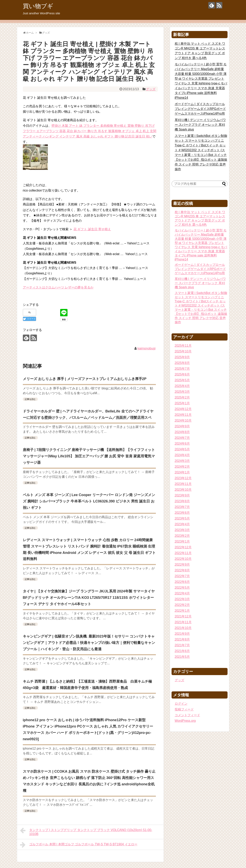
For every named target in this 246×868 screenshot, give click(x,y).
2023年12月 (183, 478)
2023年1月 (182, 541)
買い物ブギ (38, 6)
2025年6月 (182, 374)
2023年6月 (182, 513)
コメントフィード (187, 715)
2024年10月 (183, 420)
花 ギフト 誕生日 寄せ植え (92, 229)
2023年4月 (182, 524)
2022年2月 (182, 605)
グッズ (151, 89)
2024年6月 (182, 444)
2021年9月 (182, 634)
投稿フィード (184, 709)
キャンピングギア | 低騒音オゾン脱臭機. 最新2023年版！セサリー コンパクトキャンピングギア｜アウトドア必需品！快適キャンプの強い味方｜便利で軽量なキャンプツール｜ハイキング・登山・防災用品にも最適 (89, 643)
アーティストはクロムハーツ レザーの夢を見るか (58, 287)
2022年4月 (182, 593)
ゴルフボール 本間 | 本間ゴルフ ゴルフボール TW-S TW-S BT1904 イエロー (79, 845)
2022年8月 (182, 570)
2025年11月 (183, 346)
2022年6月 (182, 582)
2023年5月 (182, 518)
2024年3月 (182, 461)
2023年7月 (182, 507)
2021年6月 (182, 651)
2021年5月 (182, 657)
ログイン (181, 704)
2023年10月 (183, 490)
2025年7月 (182, 369)
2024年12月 (183, 409)
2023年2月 (182, 536)
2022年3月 (182, 599)
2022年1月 (182, 611)
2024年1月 (182, 472)
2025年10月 (183, 351)
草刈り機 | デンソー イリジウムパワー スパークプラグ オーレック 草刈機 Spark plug (200, 125)
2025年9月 (182, 357)
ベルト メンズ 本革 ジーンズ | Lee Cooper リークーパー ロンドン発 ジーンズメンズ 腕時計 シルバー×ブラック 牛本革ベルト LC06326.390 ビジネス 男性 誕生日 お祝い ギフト (89, 501)
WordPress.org (185, 721)
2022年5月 (182, 588)
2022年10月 (183, 559)
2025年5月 (182, 380)
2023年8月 (182, 501)
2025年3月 (182, 392)
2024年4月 (182, 455)
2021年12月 (183, 616)
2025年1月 (182, 403)
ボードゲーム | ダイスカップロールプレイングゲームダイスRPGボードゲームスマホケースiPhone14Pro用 (200, 109)
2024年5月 (182, 449)
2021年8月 (182, 639)
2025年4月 (182, 386)
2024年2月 (182, 467)
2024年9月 (182, 426)
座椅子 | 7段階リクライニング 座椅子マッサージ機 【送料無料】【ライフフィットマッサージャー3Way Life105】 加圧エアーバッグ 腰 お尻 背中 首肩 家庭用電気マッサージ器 (89, 456)
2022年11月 (183, 553)
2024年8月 (182, 432)
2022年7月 (182, 576)
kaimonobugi (147, 348)
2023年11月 (183, 484)
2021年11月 (183, 622)
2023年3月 (182, 530)
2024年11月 (183, 415)
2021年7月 (182, 645)
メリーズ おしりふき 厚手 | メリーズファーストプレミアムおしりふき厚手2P (85, 379)
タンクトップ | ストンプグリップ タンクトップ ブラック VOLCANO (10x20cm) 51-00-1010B (86, 831)
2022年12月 (183, 547)
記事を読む (30, 399)
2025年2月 (182, 397)
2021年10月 (183, 628)
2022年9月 (182, 565)
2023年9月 (182, 495)
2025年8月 (182, 363)
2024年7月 (182, 438)
